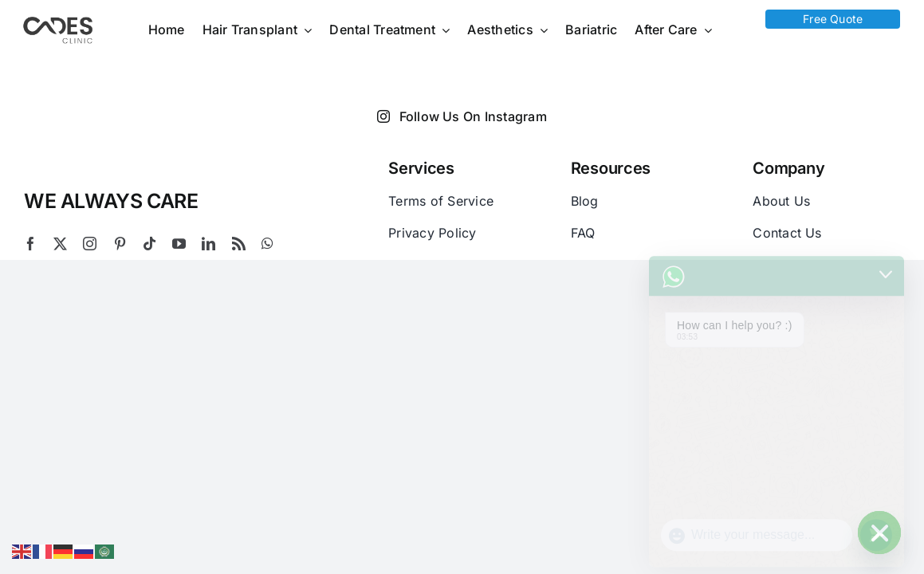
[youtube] (179, 244)
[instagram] (90, 244)
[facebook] (31, 244)
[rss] (239, 244)
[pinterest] (120, 244)
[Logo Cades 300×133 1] (58, 21)
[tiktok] (149, 244)
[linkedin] (208, 244)
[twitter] (60, 244)
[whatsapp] (267, 244)
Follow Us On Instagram (462, 116)
